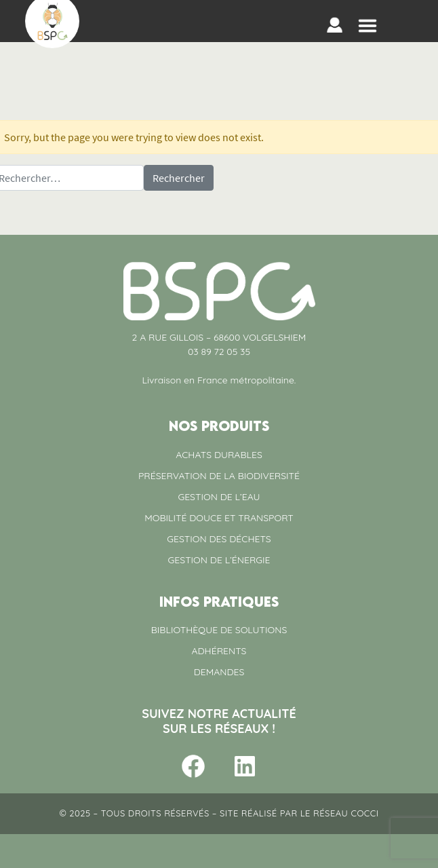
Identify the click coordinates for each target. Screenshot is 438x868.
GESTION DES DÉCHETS (219, 539)
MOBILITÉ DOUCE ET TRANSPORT (219, 518)
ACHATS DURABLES (219, 455)
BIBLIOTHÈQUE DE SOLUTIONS (219, 630)
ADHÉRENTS (219, 651)
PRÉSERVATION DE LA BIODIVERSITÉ (219, 476)
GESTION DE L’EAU (219, 497)
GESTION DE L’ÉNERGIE (219, 560)
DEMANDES (219, 672)
